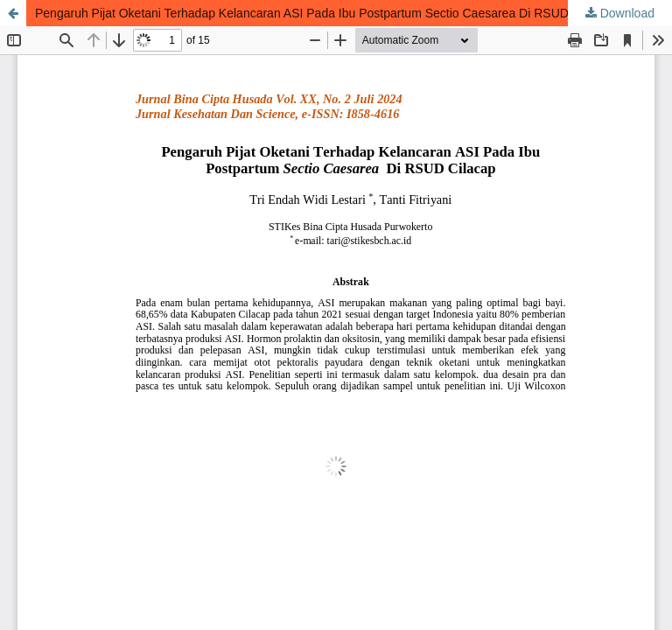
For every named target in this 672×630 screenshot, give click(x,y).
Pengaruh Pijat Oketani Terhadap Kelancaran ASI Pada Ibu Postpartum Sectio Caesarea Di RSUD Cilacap (324, 13)
